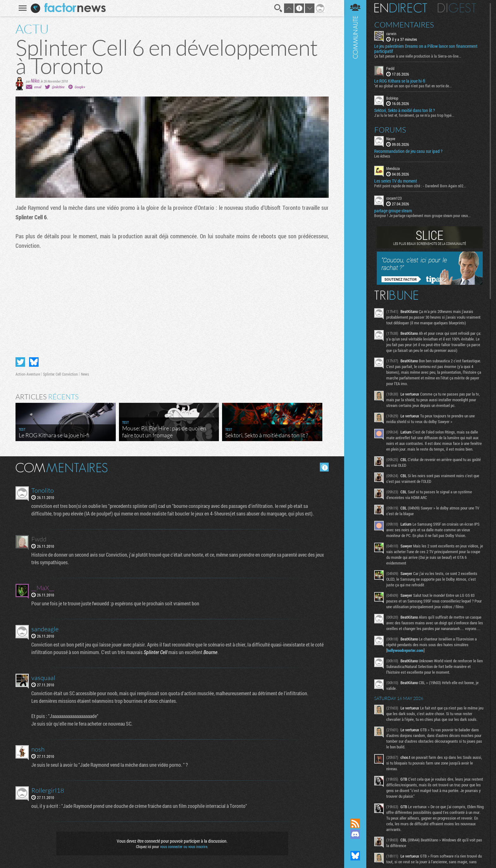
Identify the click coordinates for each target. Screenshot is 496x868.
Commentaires (404, 25)
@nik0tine (58, 87)
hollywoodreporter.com (405, 650)
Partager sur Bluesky (34, 362)
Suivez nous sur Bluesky (355, 856)
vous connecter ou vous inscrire (184, 846)
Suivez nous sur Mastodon (355, 845)
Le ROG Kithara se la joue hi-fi (400, 81)
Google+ (80, 87)
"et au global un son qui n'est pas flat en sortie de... (413, 86)
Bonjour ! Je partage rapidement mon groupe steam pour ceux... (422, 215)
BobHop (392, 98)
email (38, 87)
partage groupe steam (393, 211)
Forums (390, 130)
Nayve (391, 139)
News (85, 374)
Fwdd (390, 68)
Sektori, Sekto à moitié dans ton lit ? (405, 110)
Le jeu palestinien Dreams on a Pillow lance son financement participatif (426, 49)
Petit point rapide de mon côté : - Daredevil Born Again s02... (420, 186)
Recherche (278, 8)
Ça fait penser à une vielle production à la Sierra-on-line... (418, 56)
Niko (35, 81)
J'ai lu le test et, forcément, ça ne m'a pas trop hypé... (414, 115)
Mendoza (393, 168)
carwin (391, 34)
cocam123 (394, 198)
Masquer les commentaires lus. (324, 467)
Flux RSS (355, 823)
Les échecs (382, 156)
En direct (401, 8)
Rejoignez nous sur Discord (355, 834)
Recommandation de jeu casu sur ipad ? (408, 151)
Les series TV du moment (396, 181)
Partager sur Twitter (20, 362)
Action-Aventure (28, 374)
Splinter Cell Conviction (60, 374)
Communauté (355, 403)
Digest (457, 8)
